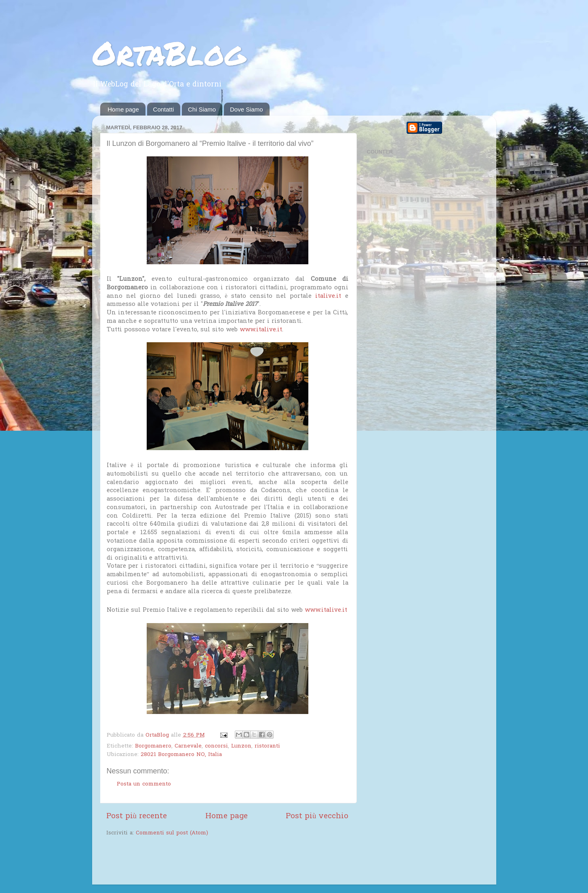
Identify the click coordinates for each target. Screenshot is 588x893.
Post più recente (137, 816)
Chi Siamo (202, 109)
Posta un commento (144, 784)
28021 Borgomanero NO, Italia (181, 755)
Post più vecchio (317, 816)
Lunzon (241, 746)
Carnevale (188, 746)
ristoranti (267, 746)
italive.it (328, 296)
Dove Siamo (247, 109)
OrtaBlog (169, 53)
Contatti (164, 109)
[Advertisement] (201, 861)
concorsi (216, 746)
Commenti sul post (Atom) (172, 833)
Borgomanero (153, 746)
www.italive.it (261, 330)
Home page (123, 109)
